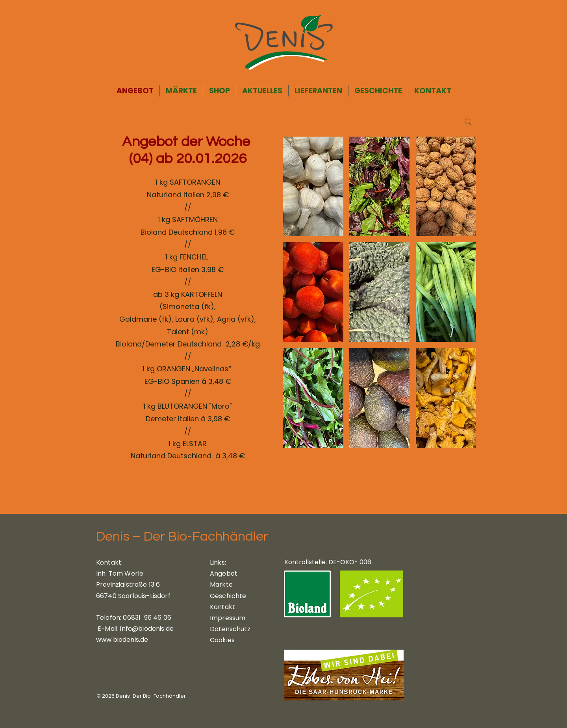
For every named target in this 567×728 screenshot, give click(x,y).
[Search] (468, 122)
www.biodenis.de (122, 640)
